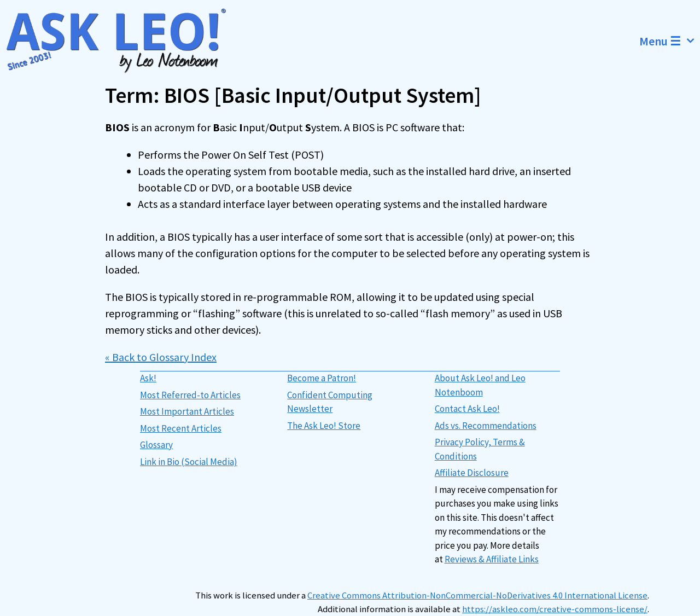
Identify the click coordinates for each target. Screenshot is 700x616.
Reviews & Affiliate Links (492, 559)
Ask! (148, 378)
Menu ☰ (670, 41)
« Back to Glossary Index (161, 357)
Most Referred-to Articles (190, 395)
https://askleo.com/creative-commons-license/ (555, 609)
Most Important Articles (187, 411)
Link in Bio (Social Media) (189, 462)
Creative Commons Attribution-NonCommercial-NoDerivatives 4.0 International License (477, 595)
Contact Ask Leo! (467, 409)
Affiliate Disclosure (472, 473)
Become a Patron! (322, 378)
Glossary (156, 445)
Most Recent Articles (181, 428)
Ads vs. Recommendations (486, 426)
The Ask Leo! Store (324, 426)
